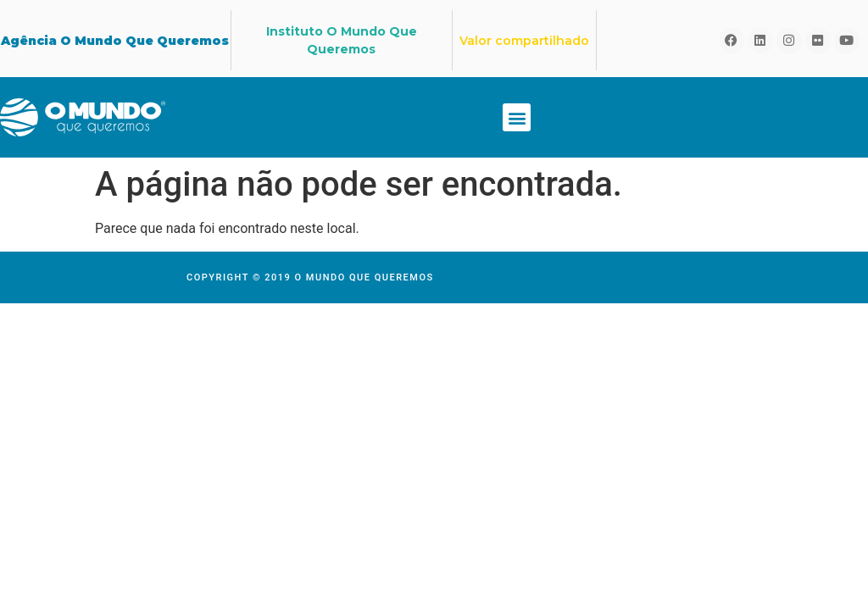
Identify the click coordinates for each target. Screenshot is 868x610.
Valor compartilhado (524, 41)
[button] (517, 117)
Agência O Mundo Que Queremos (115, 41)
